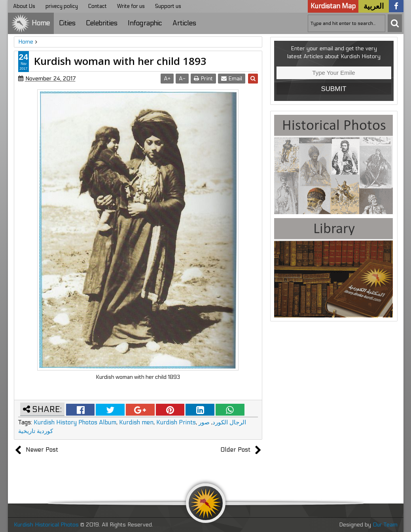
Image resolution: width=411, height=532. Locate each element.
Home (30, 23)
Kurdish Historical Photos (47, 525)
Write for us (131, 6)
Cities (67, 23)
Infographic (145, 23)
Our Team (385, 525)
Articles (184, 23)
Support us (168, 6)
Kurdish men (136, 422)
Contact (98, 6)
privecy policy (62, 6)
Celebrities (102, 23)
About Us (24, 6)
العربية (374, 6)
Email (232, 79)
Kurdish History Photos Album (75, 422)
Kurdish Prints (176, 422)
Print (203, 79)
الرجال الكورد (229, 422)
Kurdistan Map (333, 6)
